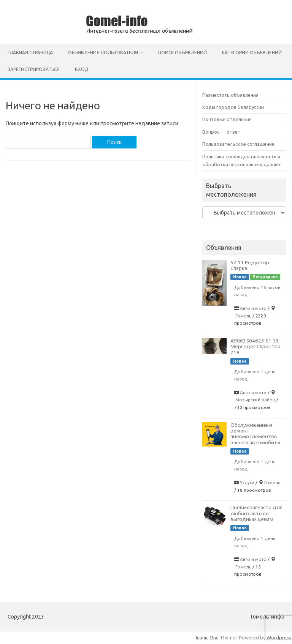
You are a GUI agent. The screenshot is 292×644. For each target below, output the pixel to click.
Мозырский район (255, 400)
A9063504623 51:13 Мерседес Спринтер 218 (255, 346)
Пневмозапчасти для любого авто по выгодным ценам (256, 513)
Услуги (247, 482)
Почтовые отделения (227, 119)
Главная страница (30, 53)
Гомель (243, 316)
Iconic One (207, 638)
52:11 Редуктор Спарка (250, 265)
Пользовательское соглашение (238, 144)
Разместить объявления (230, 95)
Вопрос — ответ (221, 132)
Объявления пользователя (103, 53)
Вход (82, 69)
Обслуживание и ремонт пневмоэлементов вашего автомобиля (255, 434)
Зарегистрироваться (34, 69)
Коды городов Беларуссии (233, 107)
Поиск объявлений (182, 53)
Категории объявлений (252, 53)
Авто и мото (253, 308)
